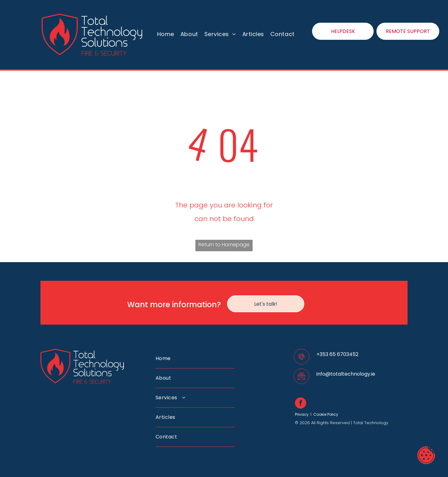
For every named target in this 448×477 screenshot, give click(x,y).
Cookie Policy (326, 414)
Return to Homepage (224, 245)
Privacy (302, 414)
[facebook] (301, 404)
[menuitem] (166, 34)
